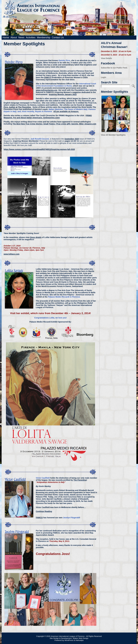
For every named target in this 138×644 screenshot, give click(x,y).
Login (103, 77)
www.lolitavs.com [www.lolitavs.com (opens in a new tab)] (12, 254)
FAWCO (48, 77)
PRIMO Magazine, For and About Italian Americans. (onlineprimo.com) (48, 117)
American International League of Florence (68, 636)
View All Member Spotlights (113, 135)
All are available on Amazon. (66, 111)
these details (36, 237)
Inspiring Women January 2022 (63, 94)
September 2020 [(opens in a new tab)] (72, 139)
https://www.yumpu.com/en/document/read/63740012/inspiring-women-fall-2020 (39, 149)
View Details (106, 58)
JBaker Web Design (80, 638)
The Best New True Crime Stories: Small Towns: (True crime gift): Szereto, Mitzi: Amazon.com (54, 124)
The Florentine (80, 480)
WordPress (69, 640)
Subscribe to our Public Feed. (114, 68)
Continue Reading (44, 511)
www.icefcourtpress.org (47, 90)
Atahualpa (80, 640)
